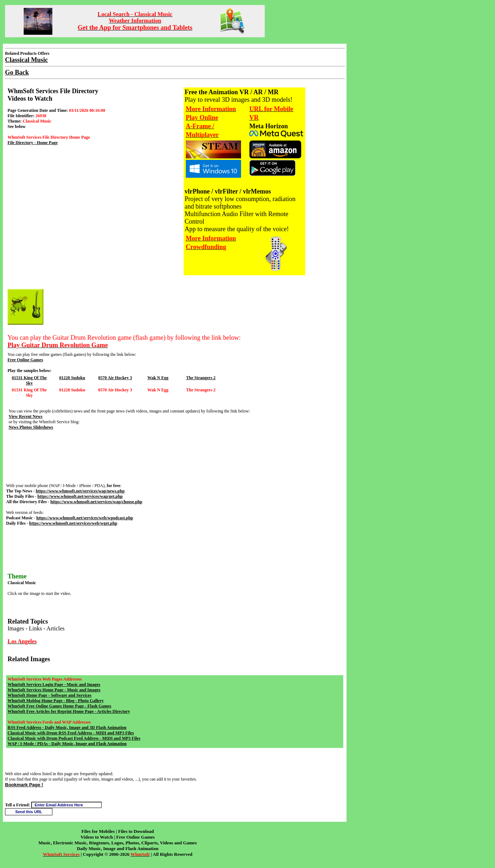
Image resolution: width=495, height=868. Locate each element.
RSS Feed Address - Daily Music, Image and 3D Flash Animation (67, 728)
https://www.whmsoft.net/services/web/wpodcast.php (85, 518)
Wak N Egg (158, 378)
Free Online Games (25, 360)
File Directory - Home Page (33, 143)
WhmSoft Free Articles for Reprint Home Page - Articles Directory (69, 711)
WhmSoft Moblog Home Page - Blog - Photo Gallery (56, 701)
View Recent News (25, 416)
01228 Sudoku (72, 378)
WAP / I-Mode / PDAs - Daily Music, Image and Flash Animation (67, 744)
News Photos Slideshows (31, 427)
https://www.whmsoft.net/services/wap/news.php (80, 491)
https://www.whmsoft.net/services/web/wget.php (73, 523)
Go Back (17, 72)
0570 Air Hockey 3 (115, 378)
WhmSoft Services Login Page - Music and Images (54, 685)
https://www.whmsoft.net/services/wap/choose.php (96, 502)
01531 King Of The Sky (29, 380)
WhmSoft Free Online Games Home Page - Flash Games (59, 706)
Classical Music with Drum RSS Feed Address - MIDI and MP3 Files (71, 733)
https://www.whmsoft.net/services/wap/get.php (80, 496)
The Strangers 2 (201, 378)
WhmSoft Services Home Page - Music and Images (54, 690)
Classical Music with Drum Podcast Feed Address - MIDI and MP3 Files (74, 738)
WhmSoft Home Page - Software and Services (49, 695)
